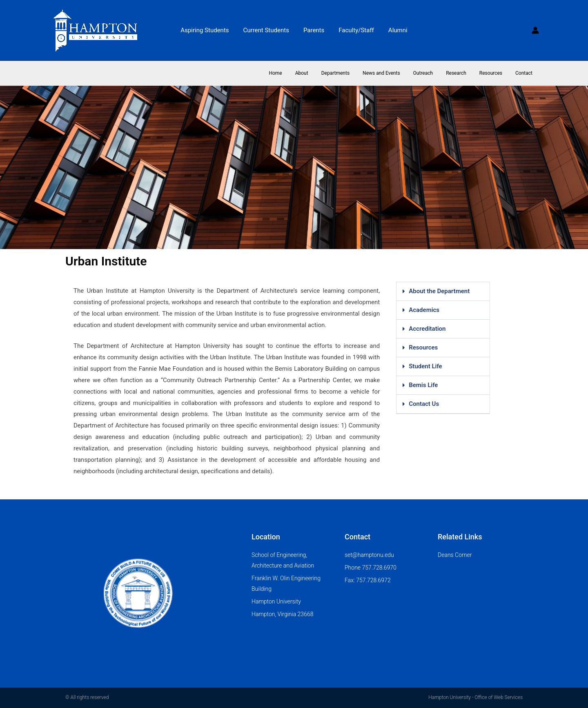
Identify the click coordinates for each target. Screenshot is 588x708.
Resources (496, 73)
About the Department (439, 291)
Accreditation (427, 329)
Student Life (425, 366)
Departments (353, 73)
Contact (526, 73)
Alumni (394, 30)
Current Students (268, 30)
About (323, 73)
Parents (314, 30)
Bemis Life (423, 385)
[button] (443, 292)
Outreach (435, 73)
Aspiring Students (209, 30)
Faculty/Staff (354, 30)
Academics (424, 310)
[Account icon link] (535, 30)
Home (300, 73)
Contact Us (424, 404)
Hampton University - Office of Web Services (476, 697)
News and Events (396, 73)
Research (464, 73)
